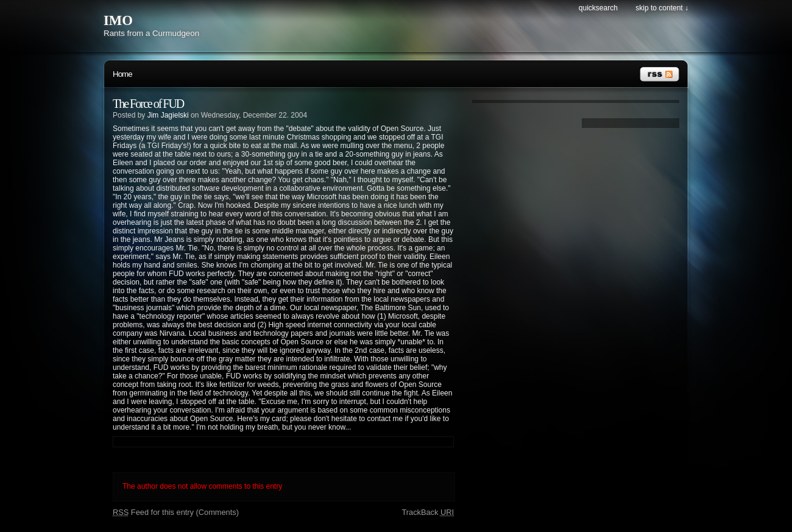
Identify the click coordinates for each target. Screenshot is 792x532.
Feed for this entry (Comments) (176, 512)
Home (122, 74)
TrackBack (428, 512)
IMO (118, 20)
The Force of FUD (148, 104)
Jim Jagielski (168, 115)
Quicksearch (598, 8)
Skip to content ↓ (662, 8)
